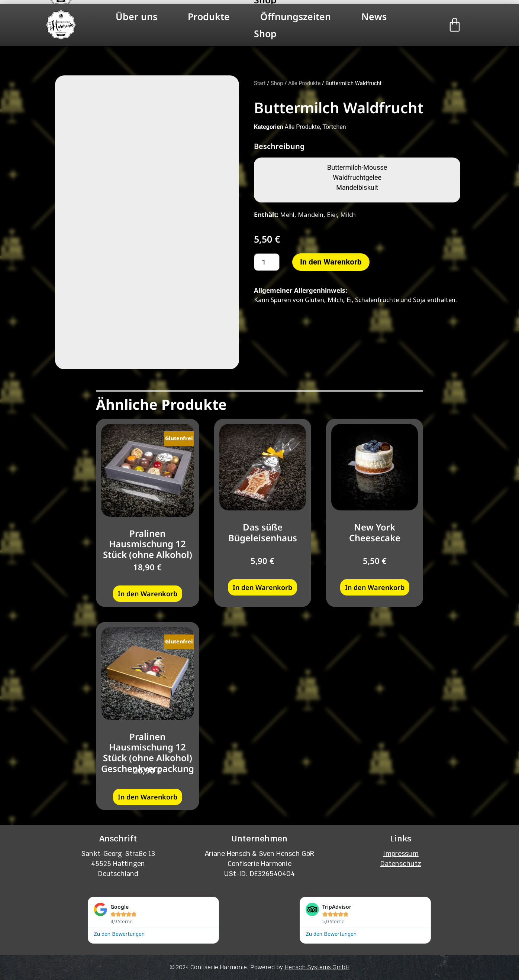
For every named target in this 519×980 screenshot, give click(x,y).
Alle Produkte (304, 83)
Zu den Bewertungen (119, 933)
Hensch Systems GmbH (317, 966)
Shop (265, 33)
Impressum (401, 853)
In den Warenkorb (331, 262)
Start (260, 83)
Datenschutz (401, 863)
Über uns (136, 16)
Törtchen (334, 127)
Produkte (209, 16)
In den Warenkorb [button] (148, 593)
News (374, 16)
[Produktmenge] (267, 262)
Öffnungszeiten (296, 16)
